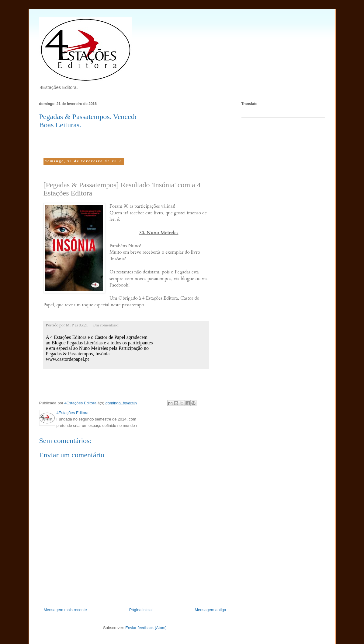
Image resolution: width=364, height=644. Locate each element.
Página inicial (141, 610)
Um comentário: (106, 325)
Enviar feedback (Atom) (146, 628)
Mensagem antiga (210, 610)
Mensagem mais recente (65, 610)
